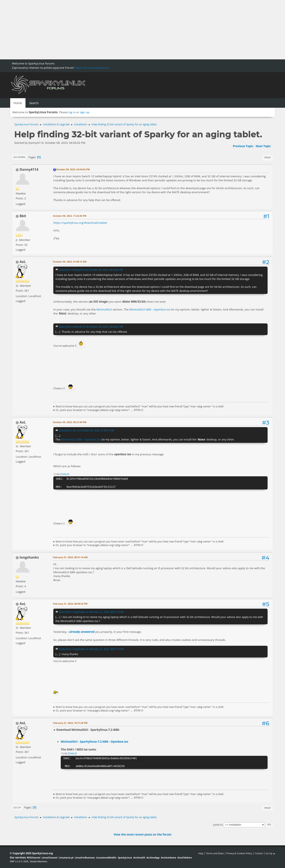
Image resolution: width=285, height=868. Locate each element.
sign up (85, 112)
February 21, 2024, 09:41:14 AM (70, 557)
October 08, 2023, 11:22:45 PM (70, 216)
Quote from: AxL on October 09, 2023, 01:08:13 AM (86, 430)
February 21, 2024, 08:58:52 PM (70, 604)
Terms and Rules (215, 853)
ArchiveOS (139, 858)
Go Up (17, 807)
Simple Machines (38, 861)
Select (65, 474)
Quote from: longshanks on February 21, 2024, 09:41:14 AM (91, 612)
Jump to (218, 824)
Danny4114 (29, 169)
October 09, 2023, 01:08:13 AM (70, 262)
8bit (23, 216)
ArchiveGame (168, 858)
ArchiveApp (153, 858)
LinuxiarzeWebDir (106, 858)
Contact (259, 853)
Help (201, 853)
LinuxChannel (49, 858)
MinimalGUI (104, 309)
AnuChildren (185, 858)
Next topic (263, 146)
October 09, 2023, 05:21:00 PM (70, 422)
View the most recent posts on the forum (142, 834)
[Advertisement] (127, 30)
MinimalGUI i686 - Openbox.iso (150, 309)
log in (72, 112)
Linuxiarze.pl (66, 858)
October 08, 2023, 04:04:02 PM (73, 169)
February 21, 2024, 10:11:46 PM (70, 723)
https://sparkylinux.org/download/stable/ (80, 223)
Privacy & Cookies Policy (239, 853)
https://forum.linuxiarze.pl (92, 68)
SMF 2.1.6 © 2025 (19, 861)
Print (268, 157)
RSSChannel (34, 858)
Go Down (19, 157)
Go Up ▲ (270, 853)
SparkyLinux (125, 858)
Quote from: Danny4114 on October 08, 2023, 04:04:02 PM (91, 270)
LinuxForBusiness (85, 858)
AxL (23, 262)
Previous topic (243, 146)
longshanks (29, 557)
